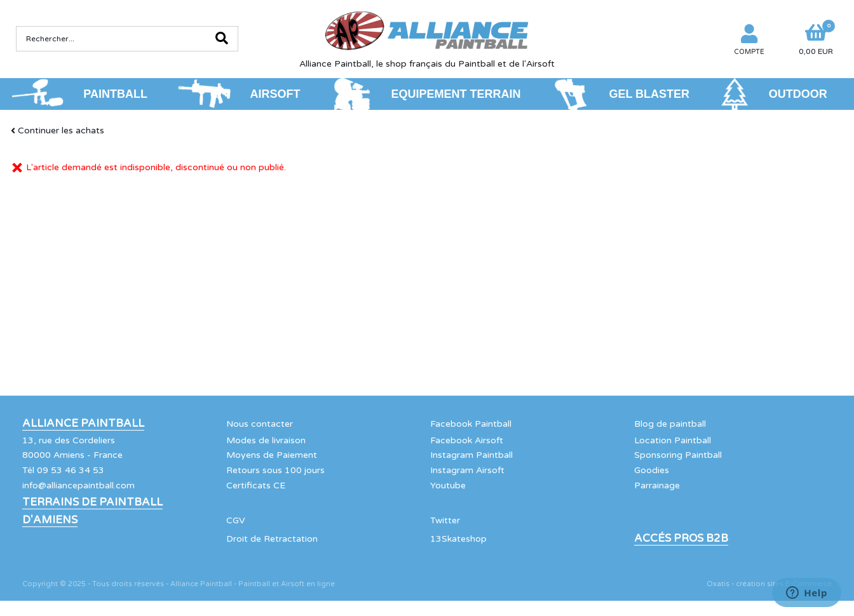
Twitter (445, 520)
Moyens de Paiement (272, 455)
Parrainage (657, 485)
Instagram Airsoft (467, 470)
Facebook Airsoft (467, 440)
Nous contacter (260, 424)
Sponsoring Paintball (678, 455)
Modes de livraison (266, 440)
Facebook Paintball (471, 424)
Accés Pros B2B (681, 539)
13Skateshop (458, 539)
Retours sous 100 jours (275, 470)
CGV (236, 520)
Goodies (652, 470)
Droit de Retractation (272, 539)
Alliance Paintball (83, 424)
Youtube (448, 485)
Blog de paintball (670, 424)
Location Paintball (673, 440)
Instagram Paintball (471, 455)
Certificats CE (256, 485)
